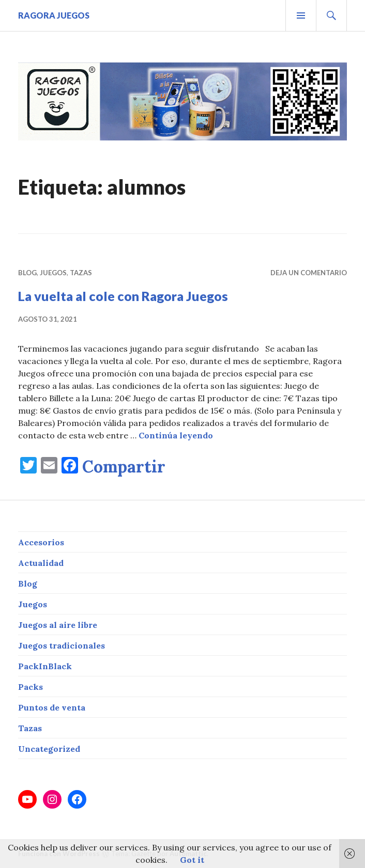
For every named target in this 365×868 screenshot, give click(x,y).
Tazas (81, 273)
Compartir (124, 467)
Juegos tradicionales (62, 645)
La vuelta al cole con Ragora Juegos (123, 296)
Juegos (53, 273)
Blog (27, 273)
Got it (192, 860)
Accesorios (41, 542)
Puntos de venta (52, 707)
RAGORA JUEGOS (54, 15)
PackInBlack (45, 666)
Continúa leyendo (176, 435)
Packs (31, 687)
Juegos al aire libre (58, 625)
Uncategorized (49, 749)
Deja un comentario (309, 273)
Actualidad (41, 563)
